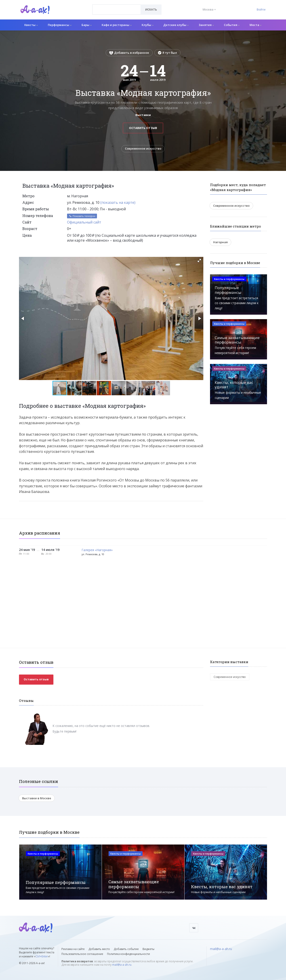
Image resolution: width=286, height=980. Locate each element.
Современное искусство (143, 149)
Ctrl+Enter (42, 956)
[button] (199, 260)
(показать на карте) (118, 202)
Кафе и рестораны (117, 25)
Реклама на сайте (73, 949)
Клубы (148, 25)
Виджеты (148, 949)
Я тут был (167, 53)
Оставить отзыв (143, 128)
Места (256, 25)
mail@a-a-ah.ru (122, 965)
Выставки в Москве (37, 798)
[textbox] (117, 6)
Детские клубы (176, 25)
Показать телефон (82, 216)
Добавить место (99, 949)
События (232, 25)
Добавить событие (126, 949)
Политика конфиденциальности (128, 954)
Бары (87, 25)
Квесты (31, 25)
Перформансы (60, 25)
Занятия (206, 25)
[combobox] (117, 10)
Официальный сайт (84, 222)
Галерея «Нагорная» (97, 550)
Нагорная (220, 242)
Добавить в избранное (129, 53)
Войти (261, 9)
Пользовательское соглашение (82, 954)
